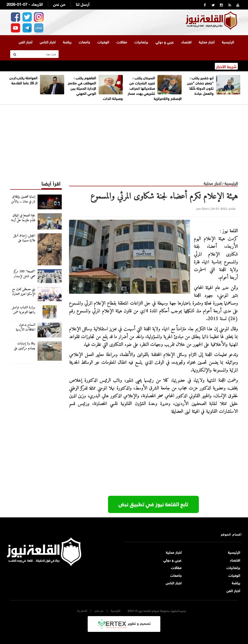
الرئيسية (228, 41)
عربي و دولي (165, 41)
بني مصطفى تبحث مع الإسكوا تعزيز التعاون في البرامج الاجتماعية (23, 294)
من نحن (59, 4)
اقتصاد (186, 41)
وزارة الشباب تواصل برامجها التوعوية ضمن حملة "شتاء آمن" (23, 312)
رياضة (67, 41)
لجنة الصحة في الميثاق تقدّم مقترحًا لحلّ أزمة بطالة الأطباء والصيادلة (23, 220)
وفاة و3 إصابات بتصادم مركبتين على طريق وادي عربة (24, 349)
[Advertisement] (124, 139)
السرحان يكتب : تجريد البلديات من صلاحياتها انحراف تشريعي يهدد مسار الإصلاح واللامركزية (155, 88)
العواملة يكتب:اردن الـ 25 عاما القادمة (23, 80)
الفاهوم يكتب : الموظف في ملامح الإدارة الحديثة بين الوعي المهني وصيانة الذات (95, 88)
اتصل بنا (82, 610)
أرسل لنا (83, 4)
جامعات (84, 41)
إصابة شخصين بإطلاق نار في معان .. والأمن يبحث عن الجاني (23, 202)
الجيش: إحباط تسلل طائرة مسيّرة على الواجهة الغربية (24, 241)
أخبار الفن (26, 41)
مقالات (122, 41)
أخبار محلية (207, 41)
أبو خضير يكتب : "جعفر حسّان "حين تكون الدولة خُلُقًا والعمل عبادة (200, 85)
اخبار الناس (48, 41)
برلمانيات (141, 41)
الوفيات (103, 41)
